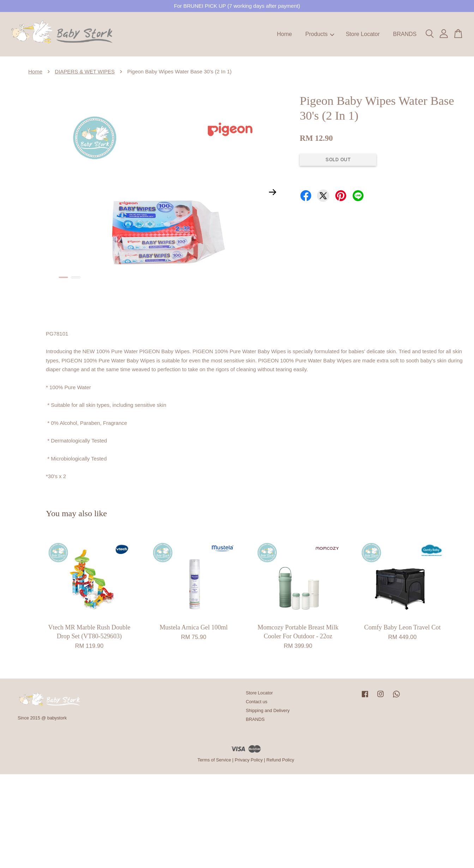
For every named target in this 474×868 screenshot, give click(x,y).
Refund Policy (280, 760)
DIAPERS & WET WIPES (85, 71)
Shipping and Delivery (268, 710)
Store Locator (363, 34)
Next (272, 192)
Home (285, 34)
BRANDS (405, 34)
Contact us (257, 702)
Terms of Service (214, 760)
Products (320, 34)
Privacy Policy (249, 760)
